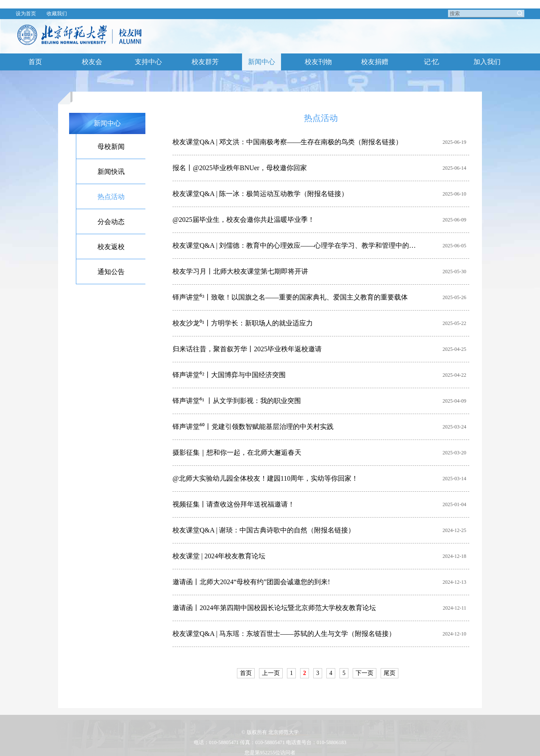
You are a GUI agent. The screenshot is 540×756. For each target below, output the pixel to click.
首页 (35, 62)
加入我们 (487, 62)
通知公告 (111, 272)
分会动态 (111, 222)
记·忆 (431, 62)
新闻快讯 (111, 172)
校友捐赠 (375, 62)
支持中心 (148, 62)
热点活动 (111, 197)
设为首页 (26, 14)
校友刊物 (318, 62)
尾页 (390, 673)
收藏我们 (57, 14)
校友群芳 (205, 62)
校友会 (92, 62)
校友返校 (111, 247)
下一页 (365, 673)
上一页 (271, 673)
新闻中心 (262, 62)
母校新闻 (111, 147)
